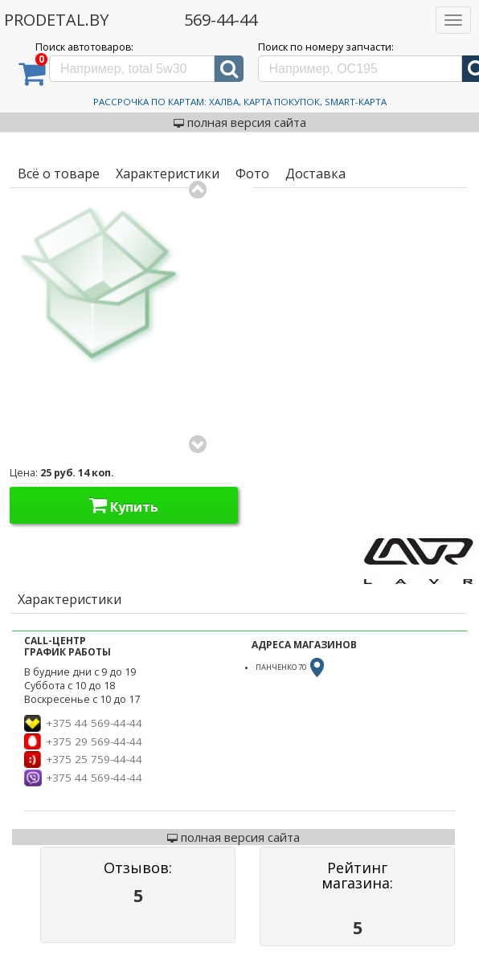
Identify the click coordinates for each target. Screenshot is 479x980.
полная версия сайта (240, 122)
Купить (124, 505)
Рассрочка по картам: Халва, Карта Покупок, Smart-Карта (240, 102)
